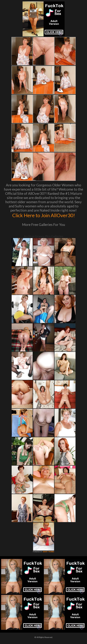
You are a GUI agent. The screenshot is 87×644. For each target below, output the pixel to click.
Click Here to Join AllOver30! (44, 215)
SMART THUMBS (48, 552)
